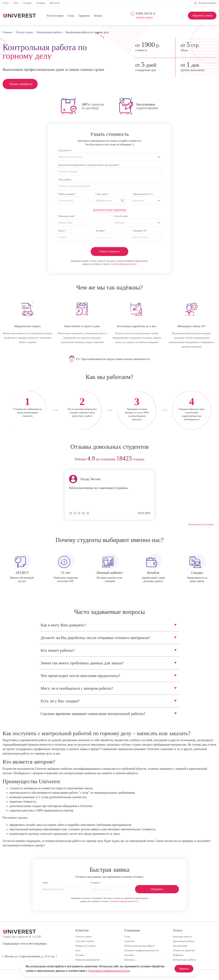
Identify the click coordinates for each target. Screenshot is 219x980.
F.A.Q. (6, 3)
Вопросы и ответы (86, 946)
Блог (16, 3)
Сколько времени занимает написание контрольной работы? (93, 714)
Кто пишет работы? (58, 650)
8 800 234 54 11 (146, 14)
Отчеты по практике (184, 950)
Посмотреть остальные (201, 524)
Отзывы (27, 3)
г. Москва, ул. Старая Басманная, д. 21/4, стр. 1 (30, 956)
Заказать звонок (144, 17)
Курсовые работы (182, 937)
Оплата (98, 16)
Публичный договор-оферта (139, 946)
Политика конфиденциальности (141, 950)
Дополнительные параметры (109, 210)
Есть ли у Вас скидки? (60, 701)
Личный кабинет (207, 3)
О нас (71, 16)
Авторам (40, 3)
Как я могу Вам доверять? (63, 625)
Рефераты (178, 955)
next (213, 459)
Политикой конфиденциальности (109, 971)
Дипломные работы (184, 941)
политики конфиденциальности (123, 264)
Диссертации (180, 946)
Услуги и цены (55, 16)
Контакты (55, 3)
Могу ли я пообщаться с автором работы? (77, 688)
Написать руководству (88, 960)
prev (6, 459)
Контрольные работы (185, 960)
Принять (181, 969)
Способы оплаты (85, 941)
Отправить (157, 889)
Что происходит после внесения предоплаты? (80, 676)
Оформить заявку (202, 15)
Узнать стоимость (21, 84)
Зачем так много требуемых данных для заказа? (82, 663)
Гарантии (84, 16)
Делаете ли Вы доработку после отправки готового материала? (95, 638)
